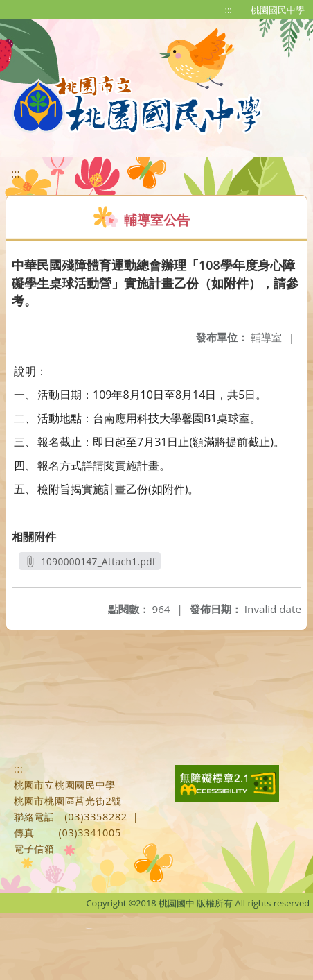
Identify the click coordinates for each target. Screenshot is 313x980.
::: (229, 10)
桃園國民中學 (278, 10)
